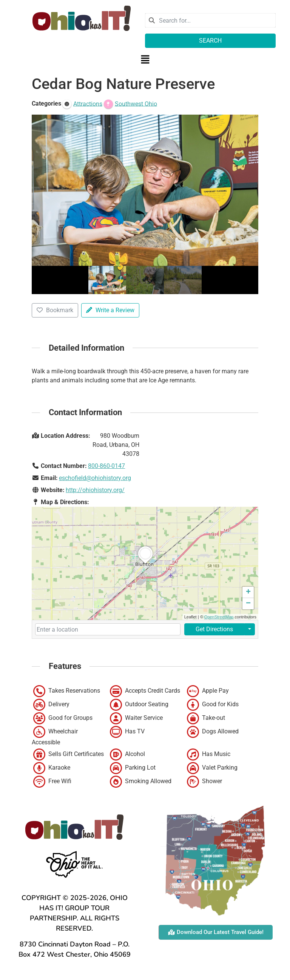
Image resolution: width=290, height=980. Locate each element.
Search (210, 41)
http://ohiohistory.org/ (95, 490)
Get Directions (214, 629)
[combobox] (210, 20)
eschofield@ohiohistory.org (95, 478)
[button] (145, 60)
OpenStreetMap (219, 617)
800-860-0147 (106, 466)
